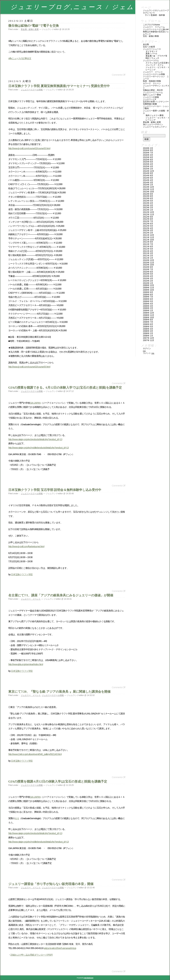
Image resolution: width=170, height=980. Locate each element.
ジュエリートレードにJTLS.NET (156, 29)
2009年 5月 (148, 301)
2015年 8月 (148, 160)
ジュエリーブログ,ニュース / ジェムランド (84, 7)
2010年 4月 (148, 276)
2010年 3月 (148, 279)
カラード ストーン (152, 83)
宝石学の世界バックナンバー (156, 102)
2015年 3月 (148, 166)
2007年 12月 (149, 338)
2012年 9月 (148, 217)
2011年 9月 (148, 242)
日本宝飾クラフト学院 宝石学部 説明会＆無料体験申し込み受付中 (55, 490)
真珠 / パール (151, 54)
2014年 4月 (148, 180)
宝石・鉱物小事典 (151, 36)
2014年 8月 (148, 176)
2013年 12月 (149, 187)
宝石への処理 (149, 47)
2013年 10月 (149, 192)
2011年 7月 (148, 244)
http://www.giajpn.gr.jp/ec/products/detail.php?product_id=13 (35, 439)
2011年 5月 (148, 249)
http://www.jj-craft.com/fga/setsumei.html (26, 546)
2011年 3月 (148, 253)
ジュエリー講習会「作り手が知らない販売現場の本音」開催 (51, 884)
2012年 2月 (148, 233)
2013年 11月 (149, 189)
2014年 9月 (148, 173)
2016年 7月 (148, 153)
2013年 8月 (148, 196)
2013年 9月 (148, 194)
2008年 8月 (148, 320)
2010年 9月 (148, 267)
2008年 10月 (149, 317)
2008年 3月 (148, 331)
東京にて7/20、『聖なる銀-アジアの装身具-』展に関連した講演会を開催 (59, 692)
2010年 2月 (148, 281)
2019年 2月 (148, 148)
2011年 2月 (148, 256)
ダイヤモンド (152, 51)
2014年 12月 (149, 171)
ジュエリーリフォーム (153, 93)
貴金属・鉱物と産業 (30, 29)
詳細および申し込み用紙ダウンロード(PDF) (32, 955)
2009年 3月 (148, 306)
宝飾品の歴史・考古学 (153, 90)
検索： (146, 132)
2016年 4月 (148, 155)
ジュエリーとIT (149, 99)
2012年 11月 (149, 215)
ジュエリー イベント (31, 599)
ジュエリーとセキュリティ (155, 127)
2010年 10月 (149, 265)
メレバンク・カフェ (155, 65)
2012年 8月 (148, 219)
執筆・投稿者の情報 (152, 81)
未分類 (146, 44)
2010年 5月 (148, 274)
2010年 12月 (149, 260)
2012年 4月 (148, 228)
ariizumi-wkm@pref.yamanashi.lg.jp (60, 948)
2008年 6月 (148, 324)
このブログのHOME (151, 25)
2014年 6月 (148, 178)
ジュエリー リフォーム (154, 27)
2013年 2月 (148, 208)
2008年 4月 (148, 329)
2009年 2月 (148, 308)
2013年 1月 (148, 210)
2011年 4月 (148, 251)
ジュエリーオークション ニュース (156, 78)
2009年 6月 (148, 299)
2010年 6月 (148, 272)
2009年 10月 (149, 290)
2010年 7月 (148, 269)
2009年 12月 (149, 285)
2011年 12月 (149, 235)
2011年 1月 (148, 258)
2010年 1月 (148, 283)
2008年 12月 (149, 313)
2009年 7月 (148, 297)
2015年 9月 (148, 157)
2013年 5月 (148, 201)
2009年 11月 (149, 288)
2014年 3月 (148, 183)
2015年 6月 (148, 162)
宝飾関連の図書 (150, 104)
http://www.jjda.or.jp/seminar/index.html (26, 664)
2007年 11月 (149, 340)
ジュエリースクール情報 (32, 90)
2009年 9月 (148, 292)
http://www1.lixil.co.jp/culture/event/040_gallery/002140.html (35, 754)
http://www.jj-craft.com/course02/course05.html (29, 148)
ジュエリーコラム (151, 61)
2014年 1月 (148, 185)
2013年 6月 (148, 198)
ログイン (147, 348)
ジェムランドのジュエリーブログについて (156, 12)
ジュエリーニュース (152, 49)
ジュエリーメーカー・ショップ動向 (156, 107)
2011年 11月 (149, 237)
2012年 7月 (148, 221)
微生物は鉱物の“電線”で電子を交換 (34, 26)
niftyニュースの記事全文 (20, 58)
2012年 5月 (148, 226)
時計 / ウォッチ (152, 58)
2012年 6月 (148, 224)
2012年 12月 (149, 212)
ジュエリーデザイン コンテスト (156, 87)
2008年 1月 (148, 336)
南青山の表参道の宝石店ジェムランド (156, 33)
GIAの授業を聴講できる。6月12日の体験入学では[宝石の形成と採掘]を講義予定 (65, 388)
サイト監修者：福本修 (155, 15)
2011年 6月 (148, 247)
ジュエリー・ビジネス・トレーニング (158, 68)
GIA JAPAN (35, 403)
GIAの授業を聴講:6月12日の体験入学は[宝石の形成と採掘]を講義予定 (58, 781)
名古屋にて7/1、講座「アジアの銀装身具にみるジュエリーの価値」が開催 (61, 595)
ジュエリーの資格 (151, 97)
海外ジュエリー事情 (152, 95)
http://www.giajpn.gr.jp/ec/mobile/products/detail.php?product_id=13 (39, 448)
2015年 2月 (148, 169)
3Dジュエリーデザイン (153, 125)
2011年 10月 (149, 240)
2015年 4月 (148, 164)
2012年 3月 (148, 230)
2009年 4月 (148, 304)
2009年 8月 (148, 295)
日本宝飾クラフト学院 (22, 574)
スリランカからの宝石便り (158, 63)
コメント (149, 353)
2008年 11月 (149, 315)
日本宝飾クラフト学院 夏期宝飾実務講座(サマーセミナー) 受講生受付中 (59, 86)
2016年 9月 (148, 150)
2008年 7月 (148, 322)
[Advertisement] (47, 68)
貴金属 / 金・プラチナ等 (156, 56)
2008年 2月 (148, 333)
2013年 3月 (148, 205)
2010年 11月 (149, 263)
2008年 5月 (148, 327)
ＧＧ (17, 818)
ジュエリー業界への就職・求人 (156, 112)
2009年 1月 (148, 311)
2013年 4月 (148, 203)
